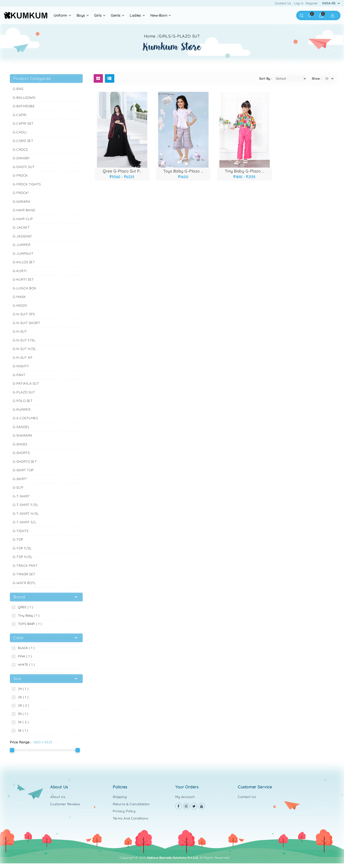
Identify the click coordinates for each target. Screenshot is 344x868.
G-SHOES (20, 444)
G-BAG (18, 89)
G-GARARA (21, 202)
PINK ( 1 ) (24, 656)
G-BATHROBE (24, 106)
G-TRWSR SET (24, 574)
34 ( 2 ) (22, 722)
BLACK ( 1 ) (25, 648)
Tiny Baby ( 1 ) (28, 615)
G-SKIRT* (20, 479)
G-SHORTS (21, 453)
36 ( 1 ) (22, 730)
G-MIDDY (20, 306)
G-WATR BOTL (24, 583)
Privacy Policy (124, 811)
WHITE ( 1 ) (25, 665)
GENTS (116, 15)
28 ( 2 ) (22, 705)
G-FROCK (20, 175)
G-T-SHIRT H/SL (26, 514)
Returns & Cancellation (131, 804)
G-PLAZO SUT (186, 36)
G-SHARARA (23, 435)
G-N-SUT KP (22, 358)
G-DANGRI (21, 158)
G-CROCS (20, 150)
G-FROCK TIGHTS (27, 184)
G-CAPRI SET (23, 123)
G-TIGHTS (21, 531)
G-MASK (19, 297)
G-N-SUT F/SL (24, 340)
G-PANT (19, 375)
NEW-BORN (159, 15)
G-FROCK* (21, 193)
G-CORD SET (23, 141)
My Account (185, 797)
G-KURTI (20, 271)
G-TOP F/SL (22, 548)
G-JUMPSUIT (23, 254)
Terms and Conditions (130, 818)
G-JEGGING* (22, 236)
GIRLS (98, 15)
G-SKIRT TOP (23, 470)
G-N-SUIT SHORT (26, 323)
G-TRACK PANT (25, 566)
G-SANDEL (21, 427)
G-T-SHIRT (21, 496)
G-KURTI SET (23, 279)
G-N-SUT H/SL (24, 349)
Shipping (120, 797)
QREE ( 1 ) (24, 607)
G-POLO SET (23, 401)
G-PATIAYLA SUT (26, 383)
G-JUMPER (21, 245)
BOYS (81, 15)
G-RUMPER (22, 410)
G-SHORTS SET (25, 462)
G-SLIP (18, 487)
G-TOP (18, 539)
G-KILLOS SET (24, 262)
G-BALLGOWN (24, 98)
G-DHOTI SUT (24, 167)
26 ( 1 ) (22, 697)
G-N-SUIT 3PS (24, 314)
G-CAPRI (20, 115)
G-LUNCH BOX (24, 288)
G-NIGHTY (21, 366)
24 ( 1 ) (22, 689)
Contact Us (283, 3)
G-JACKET (21, 227)
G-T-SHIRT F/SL (25, 505)
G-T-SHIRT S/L (25, 522)
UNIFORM (60, 15)
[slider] (12, 750)
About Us (58, 797)
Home (150, 36)
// (178, 36)
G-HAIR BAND (24, 210)
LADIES (135, 15)
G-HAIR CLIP (23, 219)
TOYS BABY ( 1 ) (29, 624)
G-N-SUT (20, 331)
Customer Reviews (65, 804)
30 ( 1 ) (22, 714)
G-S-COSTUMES (25, 418)
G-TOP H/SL (22, 557)
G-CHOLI (20, 132)
